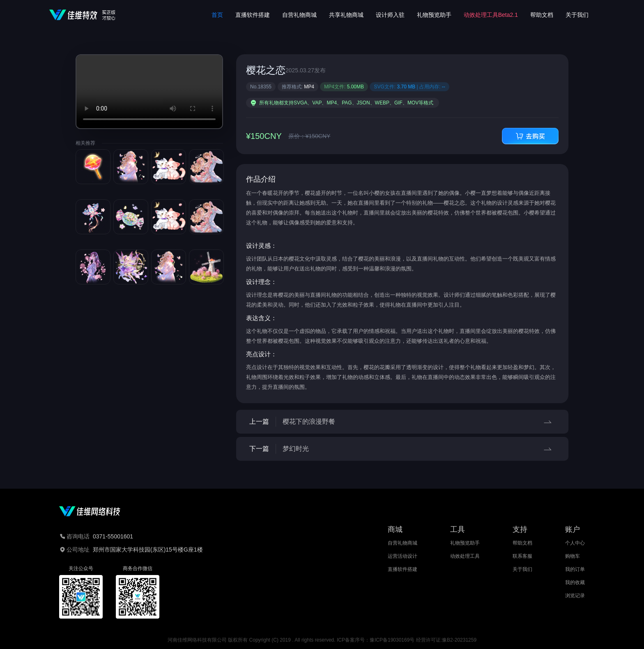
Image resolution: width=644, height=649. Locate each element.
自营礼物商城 (299, 15)
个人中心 (575, 543)
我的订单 (575, 569)
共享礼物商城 (346, 15)
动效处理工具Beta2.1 (491, 15)
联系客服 (522, 556)
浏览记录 (575, 596)
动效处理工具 (465, 556)
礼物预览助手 (434, 15)
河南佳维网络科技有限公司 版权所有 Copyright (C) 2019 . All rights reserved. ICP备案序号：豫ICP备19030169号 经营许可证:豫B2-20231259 (322, 640)
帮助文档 (542, 15)
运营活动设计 (402, 556)
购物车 (573, 556)
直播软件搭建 (253, 15)
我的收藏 (575, 582)
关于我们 (577, 15)
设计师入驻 (390, 15)
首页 (217, 15)
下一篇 (402, 449)
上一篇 (402, 422)
